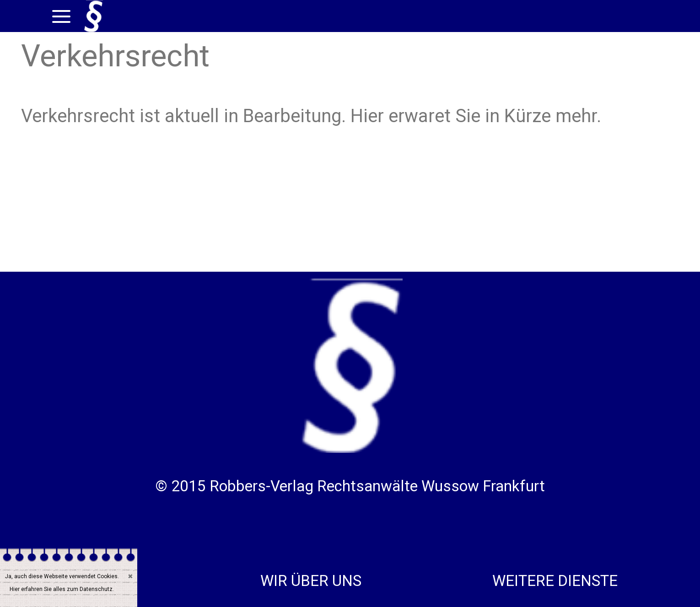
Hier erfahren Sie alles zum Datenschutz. (62, 589)
